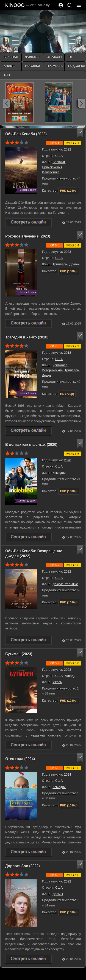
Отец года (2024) (20, 759)
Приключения (52, 167)
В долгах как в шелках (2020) (31, 445)
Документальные (65, 584)
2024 (68, 774)
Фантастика (51, 172)
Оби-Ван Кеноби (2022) (26, 134)
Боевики (59, 162)
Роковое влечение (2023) (28, 236)
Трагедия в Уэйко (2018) (27, 337)
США (59, 156)
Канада (70, 676)
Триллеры (60, 264)
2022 (68, 149)
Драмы (74, 264)
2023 (68, 252)
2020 (68, 460)
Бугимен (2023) (19, 654)
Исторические (52, 370)
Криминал (60, 365)
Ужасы (57, 682)
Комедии (59, 473)
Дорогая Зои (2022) (23, 866)
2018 (68, 353)
